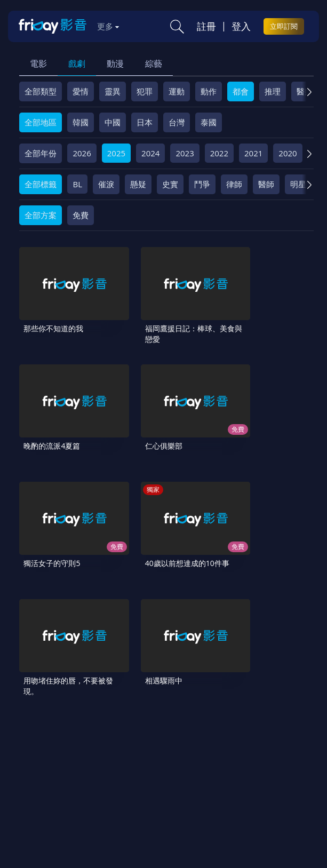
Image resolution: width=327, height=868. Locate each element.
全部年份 (41, 153)
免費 (81, 215)
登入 (241, 26)
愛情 (81, 91)
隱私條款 (268, 733)
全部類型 (41, 91)
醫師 (266, 184)
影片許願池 (136, 751)
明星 (298, 184)
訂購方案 (267, 751)
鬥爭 (202, 184)
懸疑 (138, 184)
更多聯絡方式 (248, 817)
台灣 (177, 122)
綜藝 (154, 63)
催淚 (106, 184)
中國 (113, 122)
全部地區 (41, 122)
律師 (234, 184)
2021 (253, 153)
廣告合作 (183, 751)
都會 (241, 91)
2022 (219, 153)
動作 (209, 91)
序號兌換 (82, 733)
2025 (116, 153)
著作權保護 (43, 751)
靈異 (113, 91)
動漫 (115, 63)
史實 (170, 184)
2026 (82, 153)
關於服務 (39, 733)
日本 (145, 122)
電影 (38, 63)
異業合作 (90, 751)
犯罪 (145, 91)
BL (77, 184)
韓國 (81, 122)
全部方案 (41, 215)
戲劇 (77, 63)
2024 (150, 153)
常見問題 (167, 733)
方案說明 (124, 733)
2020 (288, 153)
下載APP (225, 751)
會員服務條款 (218, 733)
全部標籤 (41, 184)
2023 (185, 153)
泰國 (209, 122)
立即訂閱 (284, 26)
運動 (177, 91)
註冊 (206, 26)
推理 (273, 91)
